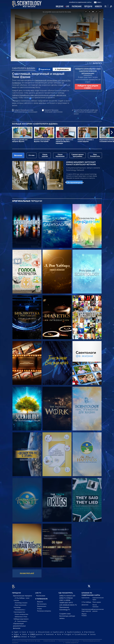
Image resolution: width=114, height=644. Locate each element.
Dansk (24, 631)
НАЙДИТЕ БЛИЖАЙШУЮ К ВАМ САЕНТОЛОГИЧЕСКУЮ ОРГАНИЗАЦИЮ (88, 71)
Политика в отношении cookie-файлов (69, 640)
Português (68, 633)
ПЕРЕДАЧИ (88, 6)
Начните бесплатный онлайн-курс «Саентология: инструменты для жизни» (86, 112)
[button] (112, 132)
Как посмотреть (42, 603)
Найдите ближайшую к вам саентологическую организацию (26, 111)
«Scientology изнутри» (21, 602)
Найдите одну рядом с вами (88, 87)
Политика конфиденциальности (91, 640)
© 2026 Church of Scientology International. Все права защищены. (26, 641)
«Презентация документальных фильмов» (19, 625)
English (16, 631)
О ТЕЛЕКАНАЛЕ (41, 598)
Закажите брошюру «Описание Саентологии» (54, 111)
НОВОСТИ (98, 6)
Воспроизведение (74, 182)
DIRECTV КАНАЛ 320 (67, 594)
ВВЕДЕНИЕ (60, 6)
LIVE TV (38, 592)
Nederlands (50, 633)
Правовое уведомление (72, 642)
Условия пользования (49, 640)
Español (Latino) (58, 631)
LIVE (68, 6)
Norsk (59, 633)
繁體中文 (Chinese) (20, 635)
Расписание (41, 594)
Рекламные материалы (44, 610)
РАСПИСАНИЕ (77, 6)
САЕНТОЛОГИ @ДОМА (24, 68)
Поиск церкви (97, 601)
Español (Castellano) (74, 631)
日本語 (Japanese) (36, 633)
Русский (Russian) (81, 633)
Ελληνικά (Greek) (44, 631)
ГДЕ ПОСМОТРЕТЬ (66, 592)
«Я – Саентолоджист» (21, 620)
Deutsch (32, 631)
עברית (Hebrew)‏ (89, 631)
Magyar (16, 633)
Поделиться (44, 69)
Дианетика (85, 604)
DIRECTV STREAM (66, 597)
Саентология (86, 597)
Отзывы (39, 607)
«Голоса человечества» (21, 613)
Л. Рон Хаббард (86, 601)
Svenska (93, 633)
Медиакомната (42, 605)
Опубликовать (62, 69)
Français (33, 635)
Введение (40, 600)
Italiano (25, 633)
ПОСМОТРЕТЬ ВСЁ (27, 573)
